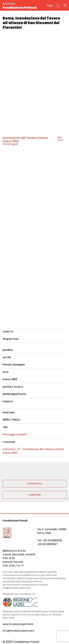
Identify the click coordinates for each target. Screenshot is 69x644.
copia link (35, 495)
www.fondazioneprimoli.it (18, 624)
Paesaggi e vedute (15, 434)
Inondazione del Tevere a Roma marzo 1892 (25, 140)
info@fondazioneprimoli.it (18, 631)
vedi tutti (60, 139)
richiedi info (35, 484)
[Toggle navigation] (65, 5)
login (50, 5)
